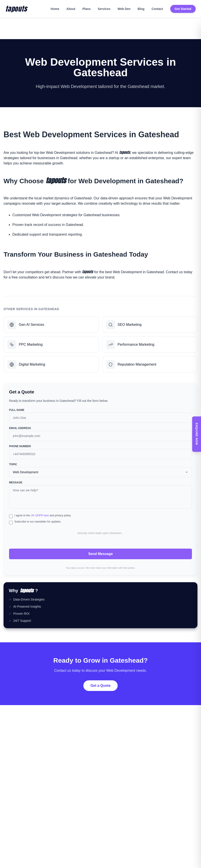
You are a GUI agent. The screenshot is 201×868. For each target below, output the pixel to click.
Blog (141, 9)
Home (55, 9)
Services (104, 9)
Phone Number (20, 446)
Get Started (183, 9)
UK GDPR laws (40, 515)
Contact (157, 9)
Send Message (100, 554)
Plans (86, 9)
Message (16, 483)
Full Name (17, 410)
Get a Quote (100, 686)
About (71, 9)
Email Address (20, 428)
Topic (13, 464)
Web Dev (124, 9)
